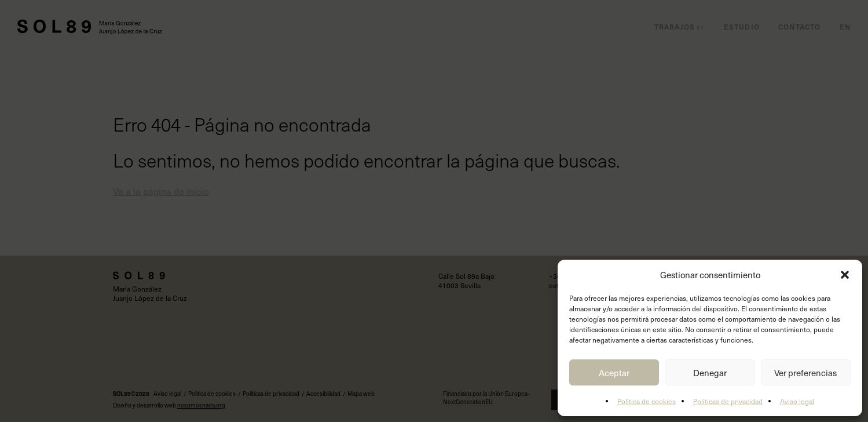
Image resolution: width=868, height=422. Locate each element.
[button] (845, 275)
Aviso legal (797, 401)
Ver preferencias (805, 373)
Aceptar (614, 373)
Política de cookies (647, 401)
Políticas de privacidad (728, 401)
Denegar (710, 373)
